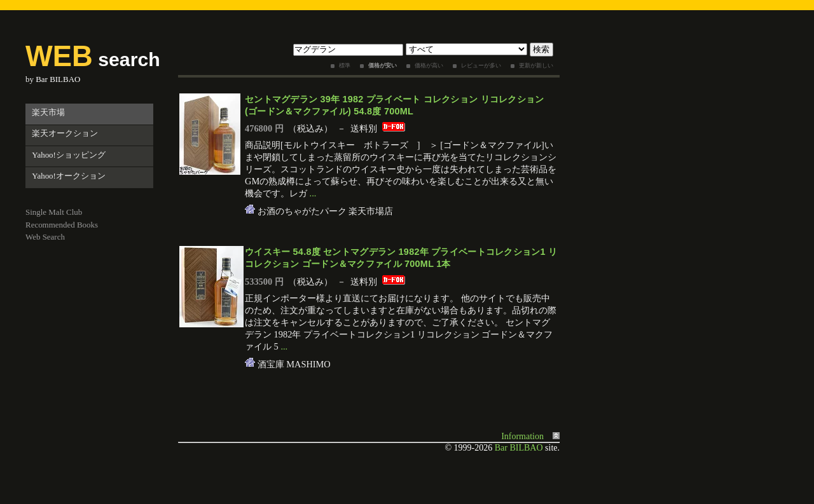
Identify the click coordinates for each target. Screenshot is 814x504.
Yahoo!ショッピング (69, 155)
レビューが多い (481, 65)
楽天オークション (65, 133)
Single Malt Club (54, 212)
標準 (345, 65)
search (93, 59)
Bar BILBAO (58, 79)
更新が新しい (536, 65)
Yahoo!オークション (69, 176)
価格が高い (429, 65)
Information (522, 436)
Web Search (45, 237)
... (313, 193)
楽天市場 (48, 112)
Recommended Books (62, 225)
